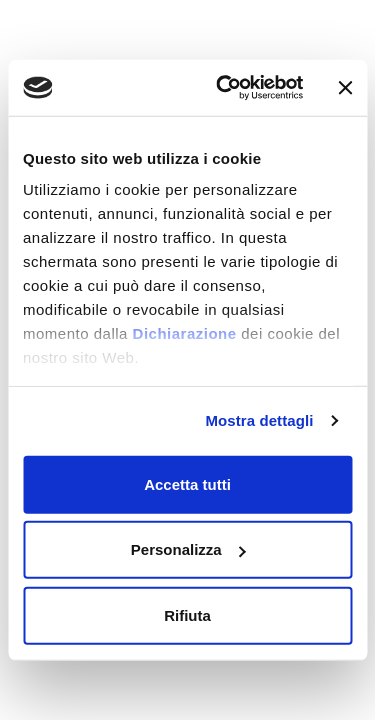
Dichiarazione (185, 333)
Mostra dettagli (259, 420)
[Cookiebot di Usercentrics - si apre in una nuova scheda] (226, 88)
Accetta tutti (187, 483)
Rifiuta (187, 614)
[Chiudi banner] (345, 88)
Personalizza (188, 549)
